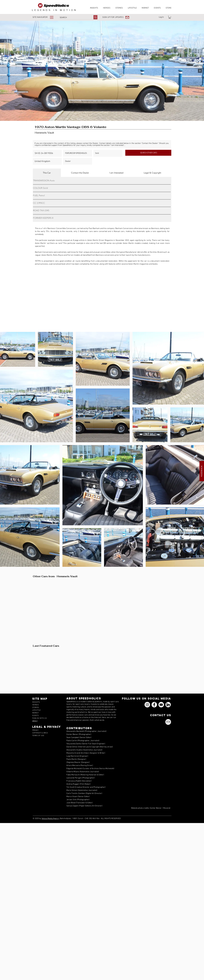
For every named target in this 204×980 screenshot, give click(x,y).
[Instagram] (147, 705)
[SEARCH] (74, 18)
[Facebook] (154, 705)
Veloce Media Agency (50, 819)
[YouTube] (161, 705)
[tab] (47, 173)
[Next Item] (200, 71)
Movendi (167, 808)
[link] (170, 17)
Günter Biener (156, 808)
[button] (45, 17)
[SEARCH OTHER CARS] (148, 153)
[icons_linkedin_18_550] (168, 705)
